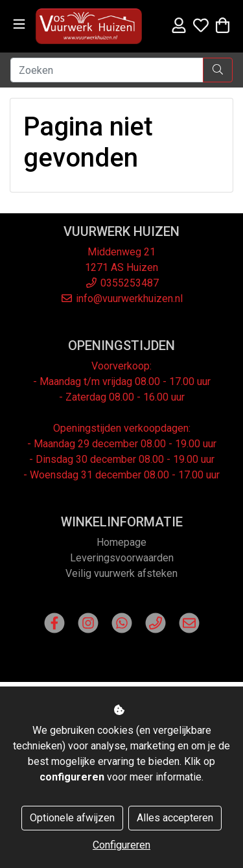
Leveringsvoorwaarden (122, 558)
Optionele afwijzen (72, 818)
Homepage (121, 542)
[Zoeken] (107, 70)
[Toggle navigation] (19, 24)
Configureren (121, 845)
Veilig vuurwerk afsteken (121, 573)
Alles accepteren (175, 818)
